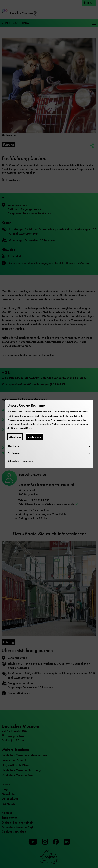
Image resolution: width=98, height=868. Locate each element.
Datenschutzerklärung (22, 428)
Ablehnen (15, 437)
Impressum (28, 461)
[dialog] (49, 434)
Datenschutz (13, 461)
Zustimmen (34, 437)
